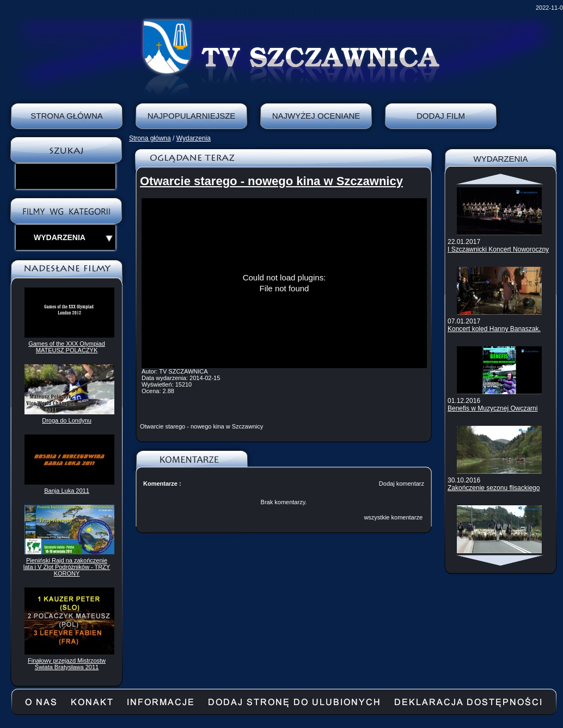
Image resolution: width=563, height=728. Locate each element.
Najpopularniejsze (192, 116)
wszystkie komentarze (393, 517)
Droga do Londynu (67, 420)
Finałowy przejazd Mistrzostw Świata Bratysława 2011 (67, 664)
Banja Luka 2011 (67, 491)
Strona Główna (67, 116)
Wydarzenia (194, 138)
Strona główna (150, 138)
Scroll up (501, 179)
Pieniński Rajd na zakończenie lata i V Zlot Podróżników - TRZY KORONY (67, 567)
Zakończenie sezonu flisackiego (494, 488)
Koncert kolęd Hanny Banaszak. (494, 329)
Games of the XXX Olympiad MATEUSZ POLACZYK (67, 347)
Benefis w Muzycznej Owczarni (492, 408)
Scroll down (501, 560)
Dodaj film (441, 116)
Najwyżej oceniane (316, 116)
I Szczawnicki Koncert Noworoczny (498, 249)
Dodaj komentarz (402, 484)
